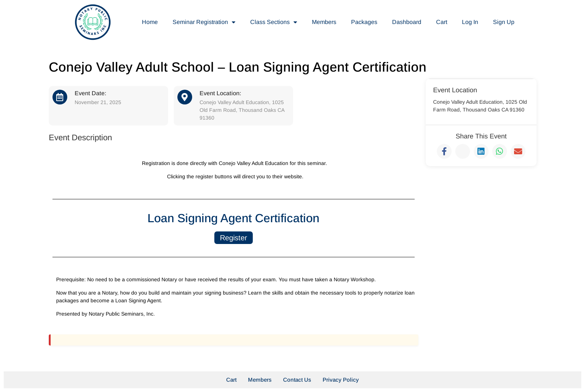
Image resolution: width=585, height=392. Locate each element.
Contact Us (297, 380)
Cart (442, 22)
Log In (470, 22)
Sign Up (504, 22)
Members (324, 22)
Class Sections (274, 22)
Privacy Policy (341, 380)
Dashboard (407, 22)
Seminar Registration (204, 22)
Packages (364, 22)
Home (150, 22)
